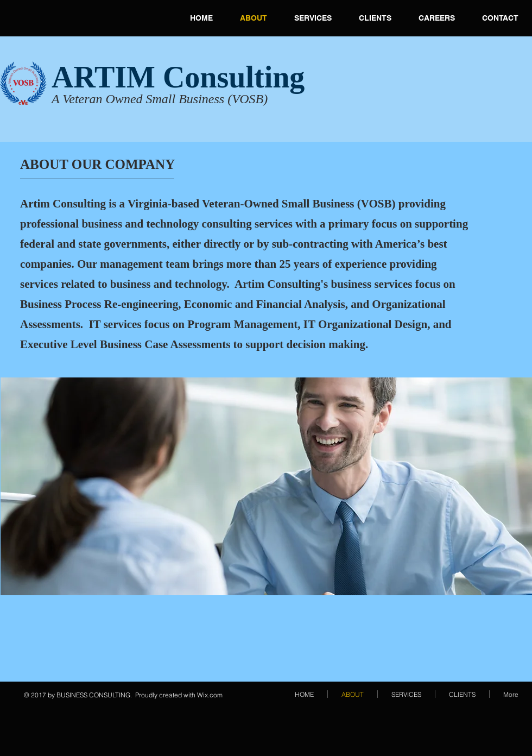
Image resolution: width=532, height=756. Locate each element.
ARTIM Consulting (178, 77)
